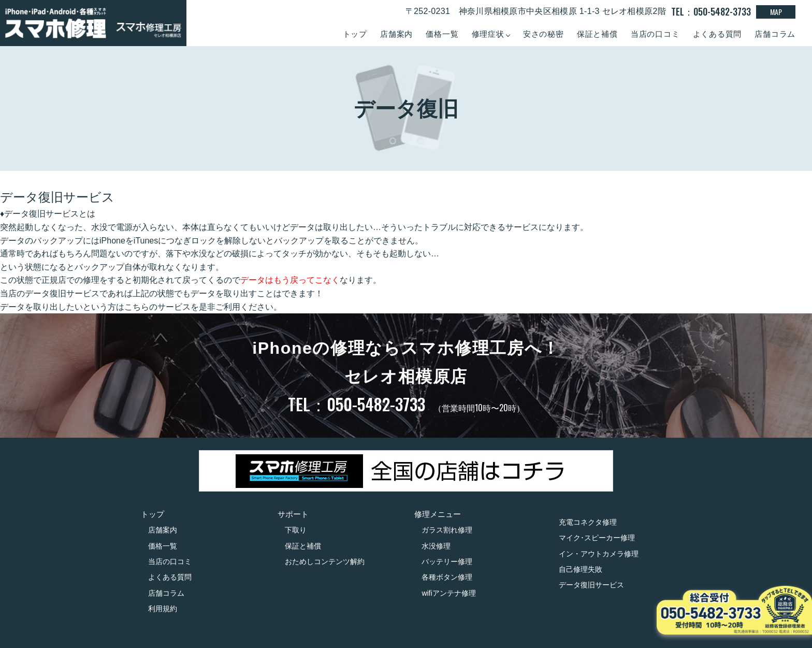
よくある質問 (717, 34)
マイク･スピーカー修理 (597, 538)
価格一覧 (442, 34)
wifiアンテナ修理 (448, 593)
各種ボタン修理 (447, 577)
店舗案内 (396, 34)
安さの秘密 (543, 34)
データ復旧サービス (591, 585)
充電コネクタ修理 (588, 522)
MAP (776, 12)
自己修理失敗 (581, 569)
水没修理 (436, 546)
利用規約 (163, 609)
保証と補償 (597, 34)
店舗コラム (775, 34)
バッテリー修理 (447, 561)
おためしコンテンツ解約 (325, 561)
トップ (355, 34)
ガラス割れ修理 (447, 530)
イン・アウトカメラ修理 (599, 554)
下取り (296, 530)
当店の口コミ (655, 34)
